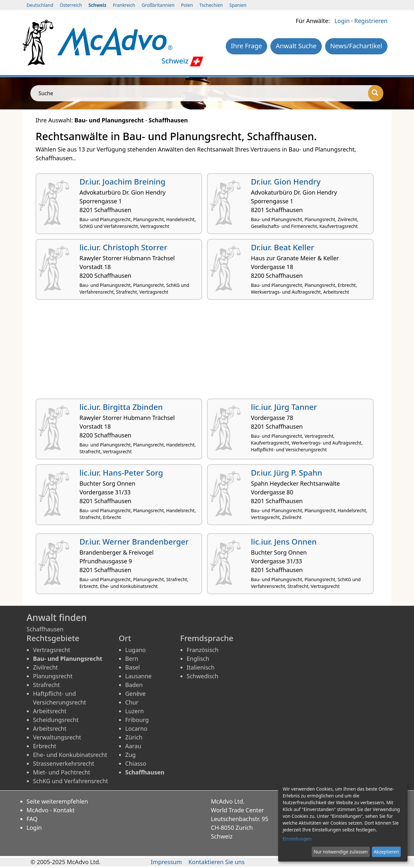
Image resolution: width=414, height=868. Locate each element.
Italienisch (201, 667)
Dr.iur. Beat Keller (283, 247)
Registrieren (371, 21)
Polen (187, 5)
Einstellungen (297, 839)
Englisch (198, 659)
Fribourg (137, 720)
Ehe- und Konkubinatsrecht (70, 755)
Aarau (133, 746)
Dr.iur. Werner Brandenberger (134, 541)
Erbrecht (45, 746)
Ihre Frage (247, 46)
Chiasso (136, 763)
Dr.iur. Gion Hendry (286, 181)
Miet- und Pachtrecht (62, 772)
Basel (132, 667)
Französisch (203, 650)
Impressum (166, 862)
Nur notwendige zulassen (341, 852)
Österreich (71, 5)
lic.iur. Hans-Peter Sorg (121, 473)
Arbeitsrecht (50, 711)
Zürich (134, 737)
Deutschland (40, 5)
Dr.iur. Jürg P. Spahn (287, 473)
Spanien (238, 5)
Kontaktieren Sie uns (216, 862)
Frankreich (124, 5)
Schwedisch (202, 676)
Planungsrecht (53, 676)
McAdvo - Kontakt (51, 810)
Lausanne (138, 676)
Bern (132, 659)
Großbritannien (158, 5)
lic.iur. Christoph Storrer (123, 247)
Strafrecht (46, 685)
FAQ (32, 819)
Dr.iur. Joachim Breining (123, 181)
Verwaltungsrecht (57, 737)
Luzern (135, 711)
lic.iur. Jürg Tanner (284, 407)
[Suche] (376, 93)
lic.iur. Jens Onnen (284, 541)
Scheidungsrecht (56, 720)
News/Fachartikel (356, 46)
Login (342, 21)
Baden (134, 685)
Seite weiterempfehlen (57, 801)
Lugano (136, 650)
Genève (135, 693)
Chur (132, 702)
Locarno (136, 728)
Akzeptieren (386, 852)
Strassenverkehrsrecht (64, 763)
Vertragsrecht (52, 650)
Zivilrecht (45, 667)
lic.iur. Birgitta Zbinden (121, 407)
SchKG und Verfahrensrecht (71, 781)
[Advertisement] (207, 352)
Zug (131, 755)
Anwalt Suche (296, 46)
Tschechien (211, 5)
